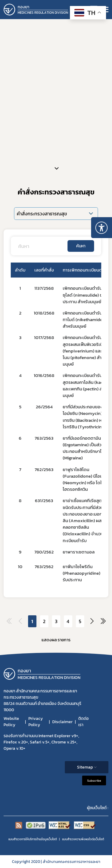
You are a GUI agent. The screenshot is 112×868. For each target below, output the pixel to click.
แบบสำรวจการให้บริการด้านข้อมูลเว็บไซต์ (33, 839)
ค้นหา (81, 246)
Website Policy (11, 722)
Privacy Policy (36, 722)
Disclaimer (62, 722)
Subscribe (94, 781)
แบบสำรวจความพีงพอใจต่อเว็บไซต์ (83, 839)
